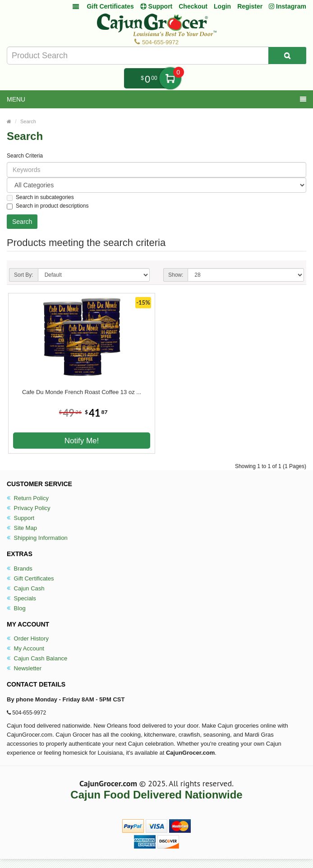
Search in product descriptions (48, 206)
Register (250, 6)
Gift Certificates (110, 6)
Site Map (22, 528)
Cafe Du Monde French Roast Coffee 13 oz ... (82, 392)
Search (28, 121)
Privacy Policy (29, 508)
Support (21, 518)
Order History (28, 638)
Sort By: (24, 275)
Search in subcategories (40, 197)
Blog (16, 608)
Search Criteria (25, 156)
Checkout (193, 6)
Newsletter (24, 668)
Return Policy (28, 498)
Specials (21, 598)
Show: (176, 275)
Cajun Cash (26, 588)
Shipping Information (37, 538)
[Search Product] (287, 56)
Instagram (288, 6)
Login (222, 6)
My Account (25, 648)
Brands (20, 569)
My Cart (170, 78)
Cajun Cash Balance (37, 658)
